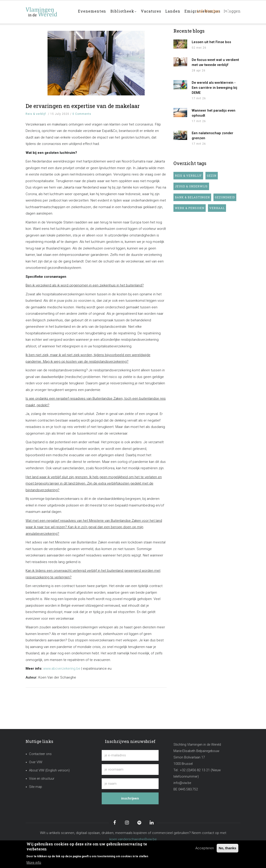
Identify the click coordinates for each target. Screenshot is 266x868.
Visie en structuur (42, 779)
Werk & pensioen (190, 208)
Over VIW (36, 762)
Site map (36, 787)
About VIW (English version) (49, 770)
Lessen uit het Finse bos (211, 42)
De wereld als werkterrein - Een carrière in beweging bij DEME (214, 88)
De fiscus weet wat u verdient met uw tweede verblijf (215, 62)
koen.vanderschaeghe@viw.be (133, 839)
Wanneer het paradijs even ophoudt (214, 113)
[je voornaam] (130, 770)
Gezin (212, 176)
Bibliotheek (124, 12)
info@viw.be (182, 783)
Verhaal (217, 208)
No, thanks (227, 848)
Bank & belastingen (192, 197)
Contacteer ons (40, 754)
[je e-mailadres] (130, 755)
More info (34, 863)
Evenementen (92, 12)
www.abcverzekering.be (62, 669)
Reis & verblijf (36, 114)
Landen (175, 12)
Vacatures (152, 12)
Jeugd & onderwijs (191, 186)
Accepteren (205, 848)
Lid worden (206, 12)
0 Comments (82, 114)
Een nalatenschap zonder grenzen (213, 136)
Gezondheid (225, 197)
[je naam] (130, 784)
